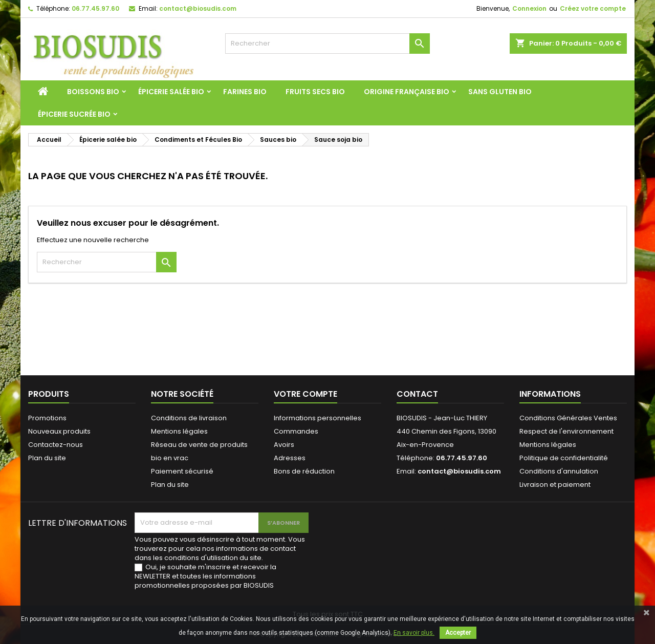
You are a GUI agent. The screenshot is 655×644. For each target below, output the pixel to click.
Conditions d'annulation (559, 471)
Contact (417, 394)
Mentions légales (179, 431)
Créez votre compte (593, 8)
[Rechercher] (327, 44)
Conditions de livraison (189, 418)
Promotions (47, 418)
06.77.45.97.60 (95, 8)
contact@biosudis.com (198, 8)
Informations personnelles (318, 418)
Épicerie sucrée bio (74, 114)
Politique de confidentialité (564, 458)
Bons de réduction (304, 471)
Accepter (458, 633)
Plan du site (47, 458)
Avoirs (284, 445)
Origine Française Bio (407, 92)
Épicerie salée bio (171, 92)
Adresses (290, 458)
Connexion (529, 8)
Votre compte (305, 394)
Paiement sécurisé (182, 471)
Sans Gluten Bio (500, 92)
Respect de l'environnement (566, 431)
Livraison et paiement (555, 485)
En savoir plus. (414, 633)
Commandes (296, 431)
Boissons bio (93, 92)
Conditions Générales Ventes (568, 418)
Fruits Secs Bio (315, 92)
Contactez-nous (56, 445)
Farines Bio (245, 92)
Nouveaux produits (59, 431)
